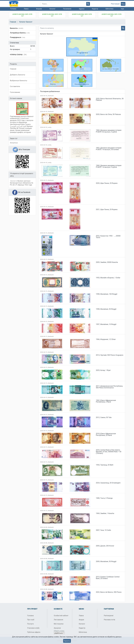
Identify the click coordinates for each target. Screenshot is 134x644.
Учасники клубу (33, 628)
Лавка (26, 9)
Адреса (82, 9)
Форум (81, 620)
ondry (50, 127)
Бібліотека (109, 9)
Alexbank (51, 96)
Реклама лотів (109, 620)
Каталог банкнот (26, 22)
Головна (13, 9)
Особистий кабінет (61, 616)
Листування (58, 620)
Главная (13, 22)
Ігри (122, 9)
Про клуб (31, 620)
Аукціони (57, 628)
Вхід (123, 4)
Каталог (52, 9)
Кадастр (95, 9)
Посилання (67, 9)
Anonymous (14, 143)
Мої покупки (59, 624)
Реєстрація (115, 4)
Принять (67, 641)
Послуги (30, 624)
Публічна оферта (34, 632)
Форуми (39, 9)
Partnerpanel (109, 616)
